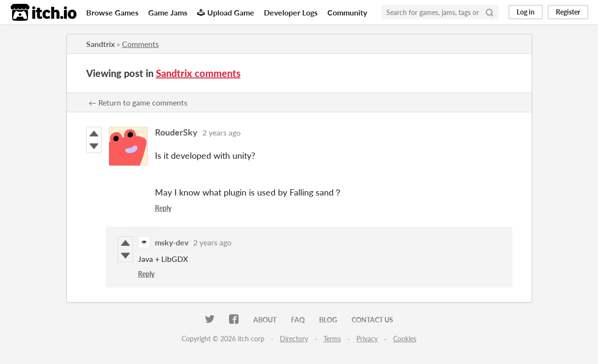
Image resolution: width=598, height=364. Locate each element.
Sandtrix (100, 44)
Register (568, 12)
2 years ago (222, 132)
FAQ (298, 320)
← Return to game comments (138, 102)
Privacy (367, 339)
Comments (140, 44)
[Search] (490, 12)
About (265, 320)
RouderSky (176, 132)
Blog (328, 320)
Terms (332, 339)
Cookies (405, 339)
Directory (294, 339)
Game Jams (168, 12)
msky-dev (172, 242)
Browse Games (112, 12)
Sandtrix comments (198, 73)
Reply (163, 208)
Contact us (372, 320)
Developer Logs (291, 12)
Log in (526, 12)
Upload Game (226, 12)
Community (347, 12)
